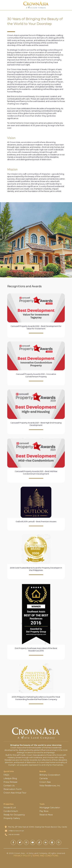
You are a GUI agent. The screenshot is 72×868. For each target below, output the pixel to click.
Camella (44, 778)
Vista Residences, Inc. (50, 786)
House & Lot (10, 808)
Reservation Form (13, 789)
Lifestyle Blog (10, 778)
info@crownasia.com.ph (16, 831)
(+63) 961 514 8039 (14, 835)
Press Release (10, 782)
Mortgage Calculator (50, 808)
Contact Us (9, 786)
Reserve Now (46, 815)
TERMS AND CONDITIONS (45, 856)
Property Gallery (12, 818)
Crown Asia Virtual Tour (15, 793)
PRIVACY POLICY (22, 856)
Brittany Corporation (50, 775)
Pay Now (44, 811)
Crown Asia (45, 782)
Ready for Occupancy (14, 815)
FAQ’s (6, 775)
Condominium (11, 811)
